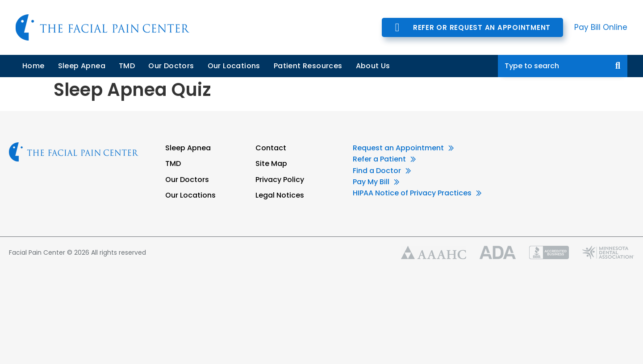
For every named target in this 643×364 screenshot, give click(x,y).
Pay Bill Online (601, 27)
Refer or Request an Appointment (482, 27)
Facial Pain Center (102, 27)
